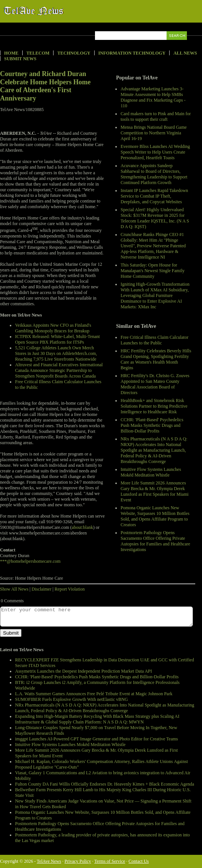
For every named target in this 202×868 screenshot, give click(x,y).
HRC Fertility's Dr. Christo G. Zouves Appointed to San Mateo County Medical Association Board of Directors (155, 384)
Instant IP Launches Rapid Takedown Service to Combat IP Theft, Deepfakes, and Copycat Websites (154, 196)
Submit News (20, 59)
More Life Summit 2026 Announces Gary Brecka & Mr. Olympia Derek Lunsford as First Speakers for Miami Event (155, 491)
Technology (74, 53)
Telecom (38, 53)
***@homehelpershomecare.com (30, 561)
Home (11, 53)
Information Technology (132, 53)
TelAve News (56, 11)
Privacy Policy (78, 861)
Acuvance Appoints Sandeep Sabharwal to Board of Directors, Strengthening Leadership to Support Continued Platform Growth (154, 174)
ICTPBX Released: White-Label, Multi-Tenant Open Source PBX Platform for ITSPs (57, 339)
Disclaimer (42, 589)
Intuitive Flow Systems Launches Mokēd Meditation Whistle (151, 472)
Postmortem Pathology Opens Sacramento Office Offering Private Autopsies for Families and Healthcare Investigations (155, 541)
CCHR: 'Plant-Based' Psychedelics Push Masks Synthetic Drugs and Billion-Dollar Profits (152, 425)
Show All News (14, 589)
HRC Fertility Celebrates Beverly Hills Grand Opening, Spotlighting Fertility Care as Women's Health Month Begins (156, 359)
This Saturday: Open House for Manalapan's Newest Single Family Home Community (153, 271)
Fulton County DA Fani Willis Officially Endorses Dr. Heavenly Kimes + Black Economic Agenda (105, 784)
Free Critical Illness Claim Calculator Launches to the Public (155, 340)
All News (185, 53)
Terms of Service (110, 861)
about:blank (82, 527)
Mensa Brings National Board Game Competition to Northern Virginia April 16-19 (154, 133)
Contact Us (139, 861)
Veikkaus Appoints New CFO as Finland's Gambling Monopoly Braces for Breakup (53, 328)
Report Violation (70, 589)
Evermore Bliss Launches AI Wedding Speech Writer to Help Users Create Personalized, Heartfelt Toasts (155, 152)
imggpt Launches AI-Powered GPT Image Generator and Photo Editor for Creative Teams (96, 739)
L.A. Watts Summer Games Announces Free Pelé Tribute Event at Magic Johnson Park (94, 694)
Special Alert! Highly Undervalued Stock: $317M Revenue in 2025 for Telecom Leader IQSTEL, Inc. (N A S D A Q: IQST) (155, 218)
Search (177, 44)
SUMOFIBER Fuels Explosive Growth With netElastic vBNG (71, 699)
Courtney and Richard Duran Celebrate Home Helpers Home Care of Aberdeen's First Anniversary (45, 86)
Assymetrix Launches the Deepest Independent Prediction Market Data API (83, 671)
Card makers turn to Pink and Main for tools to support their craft (156, 116)
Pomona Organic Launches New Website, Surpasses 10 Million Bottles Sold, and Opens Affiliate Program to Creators (155, 516)
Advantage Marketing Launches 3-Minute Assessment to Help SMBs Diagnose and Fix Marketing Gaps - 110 (153, 97)
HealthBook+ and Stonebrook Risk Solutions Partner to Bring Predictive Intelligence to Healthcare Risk (154, 406)
